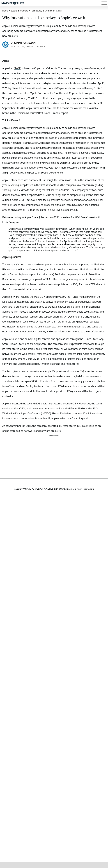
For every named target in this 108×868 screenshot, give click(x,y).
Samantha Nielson (25, 43)
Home (5, 11)
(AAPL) (17, 68)
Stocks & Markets (19, 11)
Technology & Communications (46, 11)
